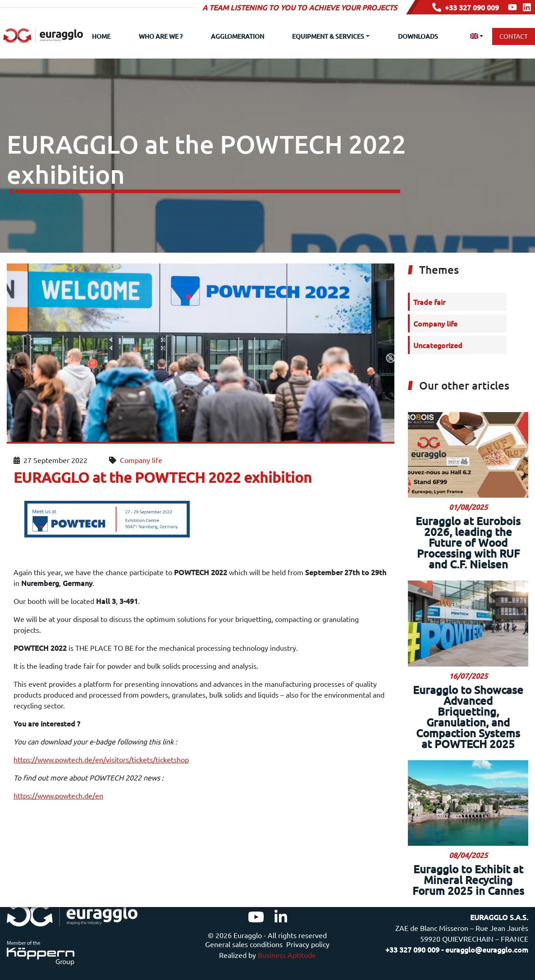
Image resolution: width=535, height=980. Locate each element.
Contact (514, 36)
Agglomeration (238, 36)
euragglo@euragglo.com (487, 949)
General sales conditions (244, 944)
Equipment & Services (328, 36)
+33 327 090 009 (466, 7)
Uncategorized (438, 324)
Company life (141, 439)
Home (101, 36)
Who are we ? (161, 36)
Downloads (418, 36)
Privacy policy (308, 944)
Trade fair (429, 281)
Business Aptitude (287, 955)
